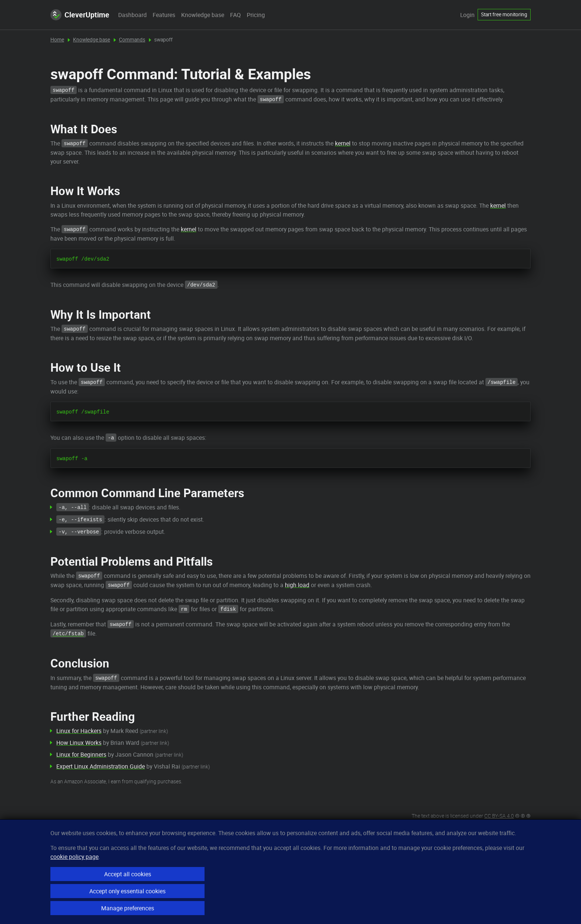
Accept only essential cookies (127, 891)
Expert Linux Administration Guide (101, 766)
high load (297, 585)
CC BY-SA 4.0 (499, 816)
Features (164, 15)
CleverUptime (80, 15)
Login (467, 15)
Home (57, 40)
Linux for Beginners (81, 754)
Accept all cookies (128, 874)
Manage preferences (128, 908)
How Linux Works (79, 743)
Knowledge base (203, 15)
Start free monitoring (504, 14)
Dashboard (132, 15)
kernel (343, 143)
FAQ (235, 15)
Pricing (256, 15)
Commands (132, 40)
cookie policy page (74, 857)
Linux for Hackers (79, 731)
